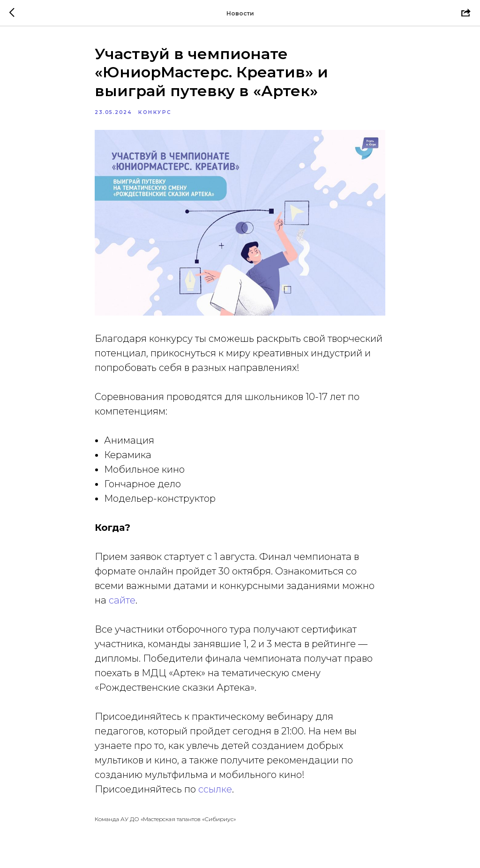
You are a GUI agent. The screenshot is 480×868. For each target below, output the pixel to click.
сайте (122, 600)
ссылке (215, 789)
